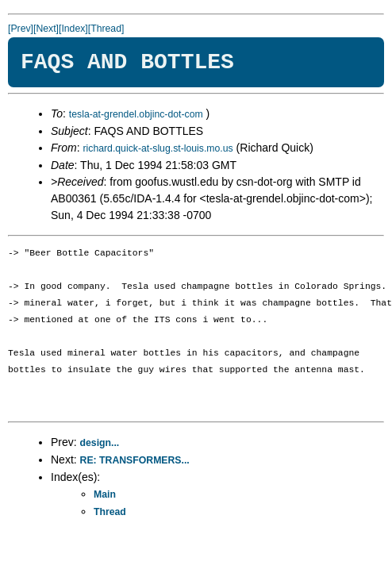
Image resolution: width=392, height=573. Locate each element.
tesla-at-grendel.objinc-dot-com (136, 114)
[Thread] (106, 29)
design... (100, 443)
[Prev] (21, 29)
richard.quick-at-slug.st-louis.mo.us (158, 148)
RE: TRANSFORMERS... (135, 460)
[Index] (73, 29)
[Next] (46, 29)
